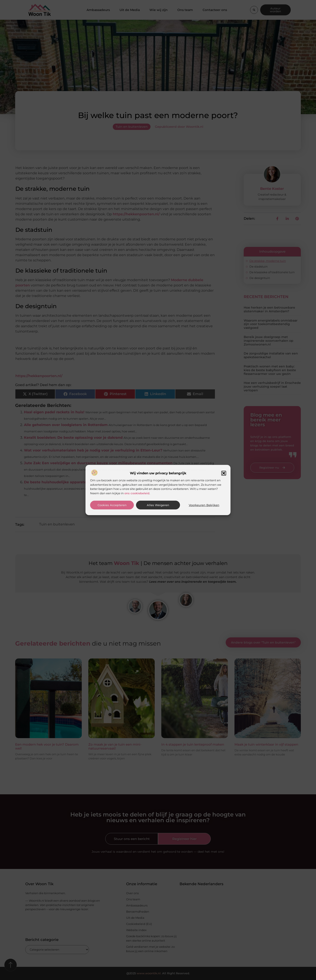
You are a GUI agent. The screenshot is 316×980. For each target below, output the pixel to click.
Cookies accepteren (112, 505)
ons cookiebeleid (137, 493)
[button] (224, 473)
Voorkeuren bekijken (204, 505)
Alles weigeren (158, 505)
